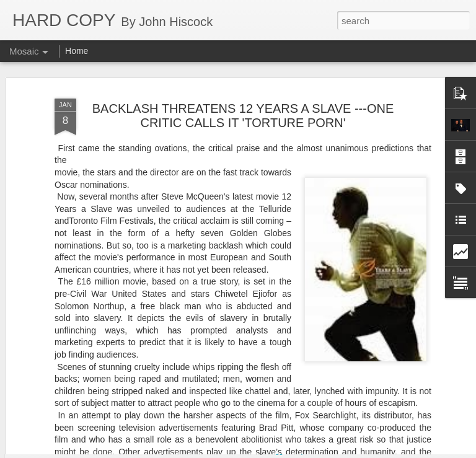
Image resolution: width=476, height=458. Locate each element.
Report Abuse (313, 451)
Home (77, 51)
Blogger (277, 451)
